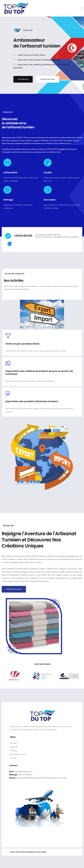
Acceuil (13, 743)
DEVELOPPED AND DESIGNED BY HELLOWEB (28, 852)
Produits (14, 751)
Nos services (23, 80)
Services (14, 747)
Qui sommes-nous (18, 754)
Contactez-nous (47, 80)
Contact (14, 758)
